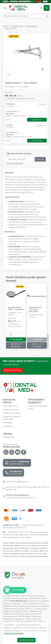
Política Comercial (11, 409)
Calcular (40, 159)
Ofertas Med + (9, 437)
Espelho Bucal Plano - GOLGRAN (16, 309)
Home (6, 26)
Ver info (42, 104)
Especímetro (31, 26)
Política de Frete (10, 406)
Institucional (8, 426)
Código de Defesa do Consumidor (12, 418)
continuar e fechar (26, 640)
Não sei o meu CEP (15, 163)
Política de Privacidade (14, 633)
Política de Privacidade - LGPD (38, 407)
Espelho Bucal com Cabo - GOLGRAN (35, 310)
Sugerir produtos (13, 370)
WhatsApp (8, 423)
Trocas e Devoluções (12, 413)
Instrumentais (17, 26)
